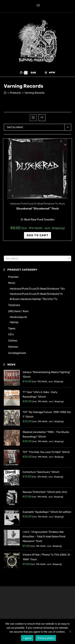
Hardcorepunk (18, 317)
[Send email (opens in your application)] (38, 6)
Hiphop (14, 322)
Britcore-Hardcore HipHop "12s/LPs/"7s (34, 299)
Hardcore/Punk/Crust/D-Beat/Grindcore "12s (37, 289)
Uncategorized (17, 353)
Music (62, 204)
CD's (11, 334)
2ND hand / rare (18, 311)
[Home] (5, 93)
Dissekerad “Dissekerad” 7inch (38, 209)
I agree (27, 638)
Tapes (12, 328)
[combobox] (38, 258)
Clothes (13, 341)
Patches (13, 347)
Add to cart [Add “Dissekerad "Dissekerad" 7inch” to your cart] (37, 235)
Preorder (13, 277)
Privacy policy (46, 638)
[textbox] (38, 259)
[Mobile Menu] (50, 73)
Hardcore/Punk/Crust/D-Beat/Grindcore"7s (34, 204)
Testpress (14, 305)
